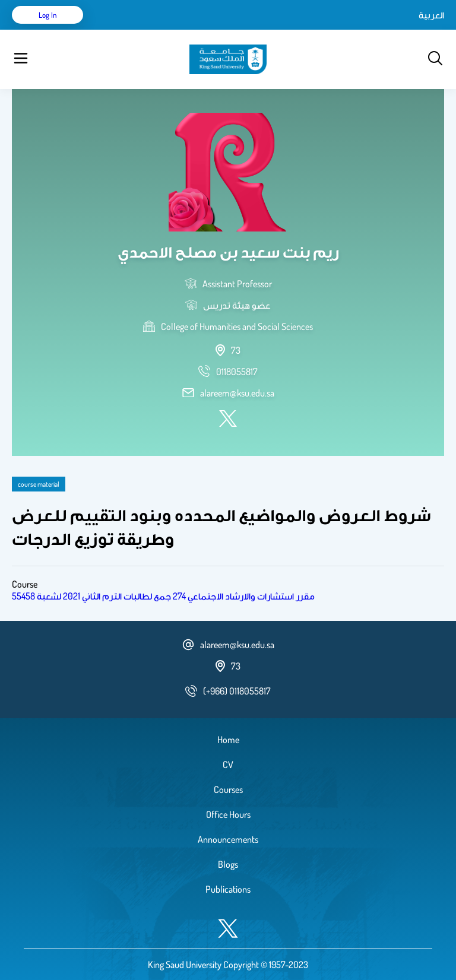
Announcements (228, 839)
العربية (431, 15)
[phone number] (237, 372)
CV (228, 765)
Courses (228, 789)
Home (228, 740)
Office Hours (228, 814)
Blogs (228, 864)
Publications (228, 889)
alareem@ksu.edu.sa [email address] (237, 393)
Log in (48, 15)
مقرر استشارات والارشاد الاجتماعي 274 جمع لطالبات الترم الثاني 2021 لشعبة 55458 (163, 596)
